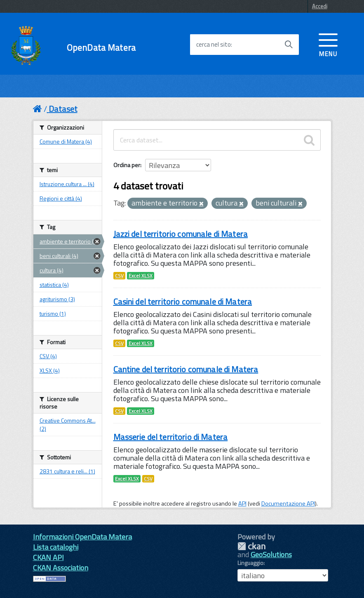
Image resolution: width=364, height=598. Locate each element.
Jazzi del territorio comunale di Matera (181, 234)
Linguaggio (250, 563)
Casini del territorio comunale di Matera (183, 301)
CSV (119, 276)
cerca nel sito (214, 45)
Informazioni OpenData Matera (82, 537)
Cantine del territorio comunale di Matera (186, 369)
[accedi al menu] (328, 44)
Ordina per (127, 165)
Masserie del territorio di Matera (171, 437)
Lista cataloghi (56, 547)
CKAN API (48, 557)
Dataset (63, 109)
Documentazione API (288, 503)
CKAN (251, 546)
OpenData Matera (101, 48)
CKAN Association (61, 568)
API (242, 503)
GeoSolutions (271, 554)
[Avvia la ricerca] (289, 45)
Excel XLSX (141, 276)
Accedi (320, 6)
